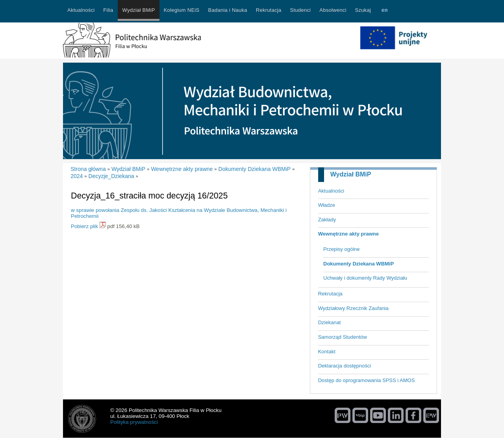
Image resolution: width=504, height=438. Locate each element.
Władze (327, 205)
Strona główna (88, 169)
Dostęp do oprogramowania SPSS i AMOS (367, 380)
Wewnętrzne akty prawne (348, 234)
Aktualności (331, 191)
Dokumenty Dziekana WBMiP (359, 264)
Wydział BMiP (351, 174)
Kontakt (327, 352)
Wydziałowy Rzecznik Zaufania (353, 308)
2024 (77, 176)
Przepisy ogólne (342, 249)
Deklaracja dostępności (345, 366)
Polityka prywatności (134, 422)
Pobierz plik (84, 226)
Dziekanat (330, 322)
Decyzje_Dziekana (111, 176)
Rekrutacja (330, 294)
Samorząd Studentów (343, 337)
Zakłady (327, 220)
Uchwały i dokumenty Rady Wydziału (365, 278)
